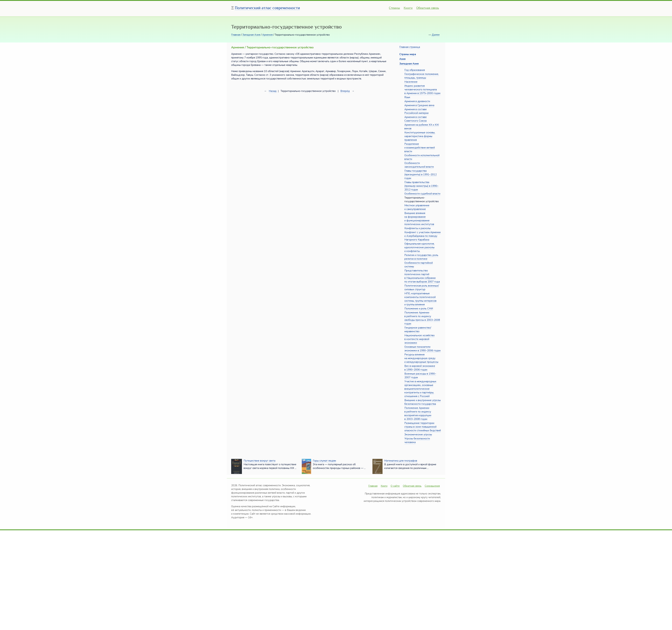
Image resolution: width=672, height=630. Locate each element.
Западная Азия (251, 35)
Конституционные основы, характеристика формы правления (420, 136)
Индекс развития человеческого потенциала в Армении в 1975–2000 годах (422, 90)
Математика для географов (401, 461)
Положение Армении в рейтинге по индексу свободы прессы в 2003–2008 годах (422, 318)
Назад (273, 91)
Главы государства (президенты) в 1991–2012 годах (421, 175)
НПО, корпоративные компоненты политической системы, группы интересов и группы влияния (420, 299)
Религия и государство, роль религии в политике (421, 257)
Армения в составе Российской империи (416, 111)
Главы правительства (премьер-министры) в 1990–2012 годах (421, 186)
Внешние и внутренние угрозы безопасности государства (423, 402)
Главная (236, 35)
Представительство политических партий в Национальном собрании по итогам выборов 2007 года (422, 276)
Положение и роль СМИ (419, 309)
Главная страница (410, 47)
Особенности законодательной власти (419, 165)
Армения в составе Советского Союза (416, 119)
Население (411, 82)
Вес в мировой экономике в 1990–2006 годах (420, 368)
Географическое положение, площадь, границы (422, 76)
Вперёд (345, 91)
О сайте (395, 486)
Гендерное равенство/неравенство (418, 330)
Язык (407, 97)
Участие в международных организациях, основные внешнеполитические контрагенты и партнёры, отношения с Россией (420, 389)
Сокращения (432, 486)
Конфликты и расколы (417, 228)
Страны (394, 8)
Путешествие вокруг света (259, 461)
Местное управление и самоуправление (417, 207)
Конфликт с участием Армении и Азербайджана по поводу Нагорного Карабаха (423, 236)
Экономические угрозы (418, 435)
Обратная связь (428, 8)
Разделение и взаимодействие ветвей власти (420, 148)
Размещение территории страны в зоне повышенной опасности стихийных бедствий (423, 427)
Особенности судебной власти (422, 194)
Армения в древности (417, 101)
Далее (436, 35)
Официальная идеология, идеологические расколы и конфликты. (419, 247)
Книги (408, 8)
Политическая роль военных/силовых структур (422, 288)
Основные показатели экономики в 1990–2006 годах (423, 349)
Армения (267, 35)
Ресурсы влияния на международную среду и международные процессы (421, 358)
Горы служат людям (324, 461)
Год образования (415, 70)
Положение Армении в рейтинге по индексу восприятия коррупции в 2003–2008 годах (418, 414)
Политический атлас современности (267, 8)
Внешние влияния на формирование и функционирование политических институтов (419, 219)
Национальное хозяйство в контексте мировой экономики (419, 339)
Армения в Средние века (419, 105)
